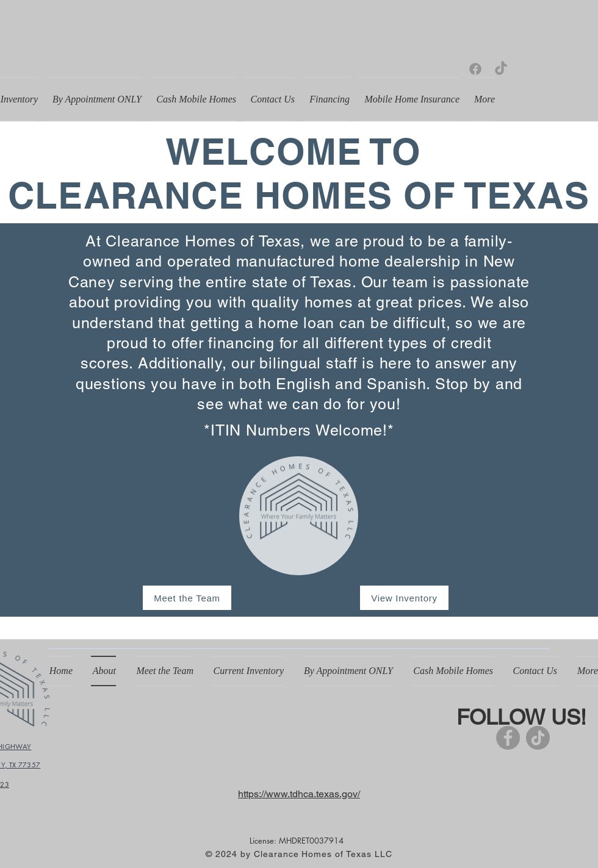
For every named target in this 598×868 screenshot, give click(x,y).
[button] (248, 671)
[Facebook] (475, 69)
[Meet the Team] (187, 598)
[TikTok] (501, 69)
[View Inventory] (404, 598)
